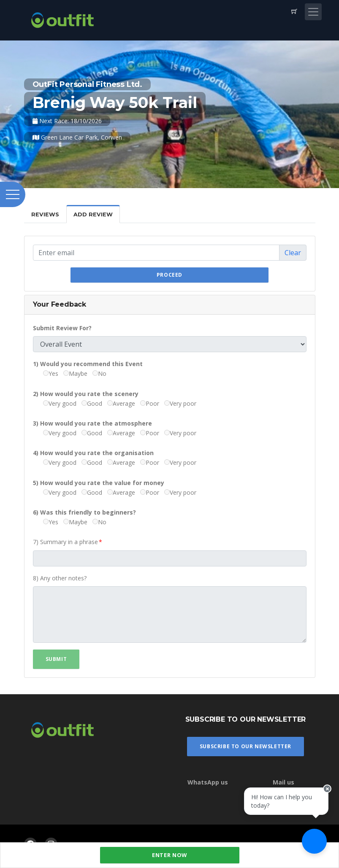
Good (92, 403)
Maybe (75, 373)
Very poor (180, 403)
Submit (56, 659)
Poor (150, 403)
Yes (51, 373)
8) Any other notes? (60, 578)
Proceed (169, 275)
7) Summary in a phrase (65, 542)
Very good (60, 403)
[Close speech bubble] (325, 795)
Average (121, 403)
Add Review (93, 214)
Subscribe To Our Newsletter (245, 746)
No (99, 373)
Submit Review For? (62, 328)
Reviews (45, 214)
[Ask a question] (314, 843)
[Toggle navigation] (313, 12)
